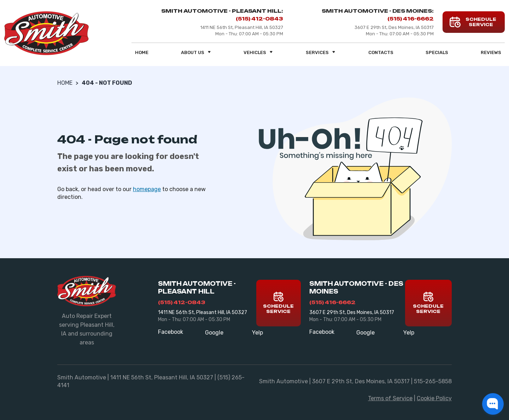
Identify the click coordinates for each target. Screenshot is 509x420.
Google (214, 333)
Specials (437, 52)
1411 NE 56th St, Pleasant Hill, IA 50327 (203, 312)
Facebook (171, 332)
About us (196, 52)
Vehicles (258, 52)
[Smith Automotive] (46, 33)
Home (142, 52)
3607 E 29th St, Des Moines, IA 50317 (352, 312)
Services (321, 52)
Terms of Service (390, 398)
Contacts (381, 52)
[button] (493, 404)
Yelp (258, 333)
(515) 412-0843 (259, 19)
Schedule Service (278, 303)
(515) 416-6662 (411, 19)
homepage (147, 189)
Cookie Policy (434, 398)
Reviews (491, 52)
